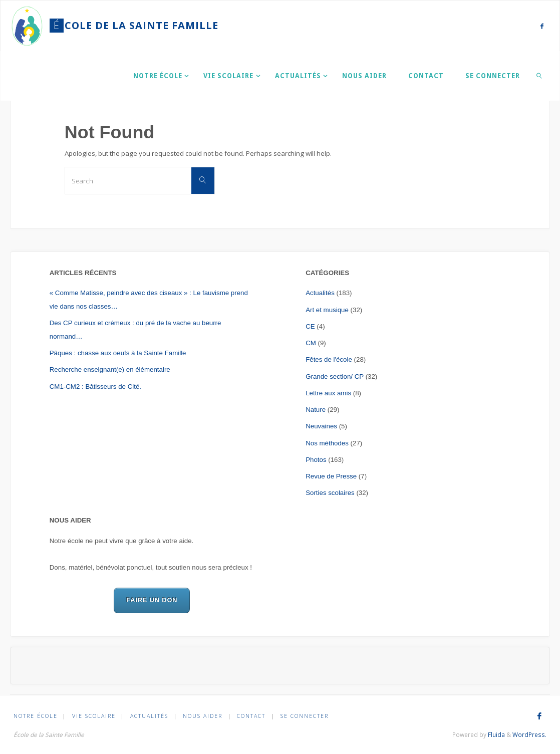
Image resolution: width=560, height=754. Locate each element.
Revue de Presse (331, 476)
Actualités (320, 293)
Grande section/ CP (335, 376)
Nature (316, 410)
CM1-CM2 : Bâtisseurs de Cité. (95, 387)
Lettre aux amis (328, 393)
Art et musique (327, 310)
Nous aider (203, 716)
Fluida (496, 735)
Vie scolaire (94, 716)
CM (311, 343)
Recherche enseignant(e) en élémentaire (110, 369)
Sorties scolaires (330, 493)
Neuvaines (321, 426)
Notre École (36, 716)
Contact (252, 716)
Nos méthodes (327, 443)
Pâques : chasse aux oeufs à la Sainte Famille (118, 353)
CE (310, 326)
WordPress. (529, 735)
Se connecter (305, 716)
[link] (539, 76)
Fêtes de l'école (329, 359)
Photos (316, 460)
